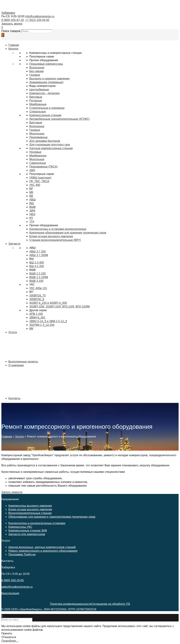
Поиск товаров (11, 31)
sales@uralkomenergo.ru (17, 587)
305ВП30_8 (37, 299)
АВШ (32, 200)
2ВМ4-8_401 (37, 318)
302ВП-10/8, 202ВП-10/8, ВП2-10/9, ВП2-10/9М (60, 307)
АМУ (32, 170)
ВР (31, 189)
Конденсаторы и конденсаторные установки (37, 523)
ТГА (32, 222)
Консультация (10, 593)
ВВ (31, 196)
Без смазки (36, 71)
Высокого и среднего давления (49, 79)
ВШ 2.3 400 (37, 263)
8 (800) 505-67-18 (13, 20)
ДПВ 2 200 (36, 314)
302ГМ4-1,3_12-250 (42, 325)
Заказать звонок (12, 24)
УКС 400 (35, 185)
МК (31, 192)
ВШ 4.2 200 (37, 266)
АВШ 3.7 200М (39, 255)
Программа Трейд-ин (22, 554)
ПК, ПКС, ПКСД (39, 181)
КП (31, 218)
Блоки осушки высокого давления (30, 509)
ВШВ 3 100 (36, 281)
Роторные (36, 101)
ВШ (32, 203)
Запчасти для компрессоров (27, 534)
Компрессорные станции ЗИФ (28, 531)
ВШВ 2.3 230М (39, 277)
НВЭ (32, 214)
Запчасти (14, 244)
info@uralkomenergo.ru (40, 16)
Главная (7, 437)
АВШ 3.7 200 (38, 252)
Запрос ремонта (12, 492)
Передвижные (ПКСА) (43, 167)
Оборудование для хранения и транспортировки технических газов (52, 517)
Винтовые (36, 97)
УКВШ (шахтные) (40, 178)
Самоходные (38, 163)
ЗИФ (32, 211)
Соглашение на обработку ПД (111, 604)
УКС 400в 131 (38, 288)
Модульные (37, 159)
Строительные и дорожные (47, 108)
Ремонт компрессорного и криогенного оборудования (43, 551)
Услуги (19, 437)
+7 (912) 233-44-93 (37, 20)
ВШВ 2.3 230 (38, 274)
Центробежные (39, 90)
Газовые (35, 75)
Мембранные (38, 104)
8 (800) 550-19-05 (13, 580)
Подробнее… (10, 641)
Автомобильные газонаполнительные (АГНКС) (60, 119)
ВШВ (32, 207)
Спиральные (38, 112)
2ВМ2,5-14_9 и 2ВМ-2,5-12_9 (48, 321)
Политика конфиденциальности (71, 604)
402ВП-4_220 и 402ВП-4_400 (48, 303)
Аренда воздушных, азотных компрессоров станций (42, 547)
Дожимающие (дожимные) (46, 82)
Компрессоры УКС (20, 527)
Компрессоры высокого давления (30, 506)
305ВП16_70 (37, 296)
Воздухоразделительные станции (30, 513)
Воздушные (37, 68)
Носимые (35, 152)
